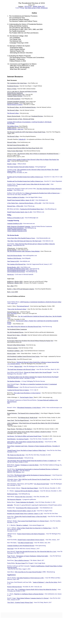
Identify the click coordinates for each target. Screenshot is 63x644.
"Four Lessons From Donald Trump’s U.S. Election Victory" (33, 521)
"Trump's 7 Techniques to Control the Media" (27, 465)
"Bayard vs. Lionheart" (22, 525)
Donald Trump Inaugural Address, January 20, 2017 (21, 200)
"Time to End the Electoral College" (17, 309)
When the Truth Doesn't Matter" (30, 488)
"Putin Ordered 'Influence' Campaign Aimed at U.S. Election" (33, 598)
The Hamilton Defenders (14, 381)
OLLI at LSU (28, 6)
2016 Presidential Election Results (16, 270)
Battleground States (13, 494)
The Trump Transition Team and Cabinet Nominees (21, 167)
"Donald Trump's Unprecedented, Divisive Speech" (31, 540)
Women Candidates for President (16, 197)
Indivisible (10, 505)
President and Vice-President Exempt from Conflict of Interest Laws (25, 177)
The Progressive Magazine (14, 499)
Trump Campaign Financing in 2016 (17, 229)
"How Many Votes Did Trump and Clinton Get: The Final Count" (25, 241)
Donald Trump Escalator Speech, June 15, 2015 (20, 212)
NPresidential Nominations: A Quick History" (29, 408)
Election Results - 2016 (13, 267)
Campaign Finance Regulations (15, 228)
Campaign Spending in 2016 (15, 223)
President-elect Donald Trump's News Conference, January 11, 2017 (25, 514)
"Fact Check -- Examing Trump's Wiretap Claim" (20, 602)
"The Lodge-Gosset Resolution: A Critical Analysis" (27, 393)
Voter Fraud (10, 549)
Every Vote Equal (12, 313)
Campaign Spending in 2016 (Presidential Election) (21, 546)
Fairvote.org (10, 274)
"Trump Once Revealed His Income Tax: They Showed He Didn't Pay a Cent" (36, 552)
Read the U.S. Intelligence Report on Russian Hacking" (29, 594)
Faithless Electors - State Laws (15, 129)
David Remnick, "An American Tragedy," (18, 439)
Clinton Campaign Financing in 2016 (17, 231)
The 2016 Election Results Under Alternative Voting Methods (23, 251)
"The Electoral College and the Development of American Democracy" (33, 475)
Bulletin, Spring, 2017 (39, 6)
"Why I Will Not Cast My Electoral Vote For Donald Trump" (34, 479)
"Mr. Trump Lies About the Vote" (16, 455)
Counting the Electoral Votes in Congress (18, 390)
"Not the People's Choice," (27, 397)
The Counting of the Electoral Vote (16, 264)
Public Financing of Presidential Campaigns (19, 226)
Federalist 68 (22, 139)
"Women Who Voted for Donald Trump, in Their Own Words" (31, 517)
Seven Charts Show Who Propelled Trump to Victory (21, 238)
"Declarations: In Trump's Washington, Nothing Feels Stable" (32, 556)
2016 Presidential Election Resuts (16, 272)
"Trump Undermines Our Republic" (25, 502)
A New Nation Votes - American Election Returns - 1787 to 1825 (24, 203)
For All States (11, 123)
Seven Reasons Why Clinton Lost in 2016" (27, 508)
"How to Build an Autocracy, (22, 560)
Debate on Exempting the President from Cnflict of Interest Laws (42, 193)
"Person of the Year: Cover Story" (24, 497)
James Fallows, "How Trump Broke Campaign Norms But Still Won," (26, 442)
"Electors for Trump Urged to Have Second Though (37, 372)
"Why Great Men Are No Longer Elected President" (28, 572)
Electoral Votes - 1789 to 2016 (15, 206)
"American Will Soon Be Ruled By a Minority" (27, 491)
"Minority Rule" (18, 366)
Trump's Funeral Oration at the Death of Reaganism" (31, 534)
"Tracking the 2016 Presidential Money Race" (32, 209)
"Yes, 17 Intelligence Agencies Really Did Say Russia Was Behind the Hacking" (36, 589)
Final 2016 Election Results (14, 256)
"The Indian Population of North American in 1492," (30, 578)
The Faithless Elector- (13, 126)
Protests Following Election (15, 587)
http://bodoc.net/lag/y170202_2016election (36, 8)
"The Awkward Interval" (23, 306)
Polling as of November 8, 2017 (16, 218)
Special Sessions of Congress (15, 104)
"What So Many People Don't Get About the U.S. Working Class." (34, 528)
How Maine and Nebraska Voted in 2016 (18, 269)
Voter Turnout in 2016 (13, 261)
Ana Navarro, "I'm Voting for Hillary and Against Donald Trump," (25, 436)
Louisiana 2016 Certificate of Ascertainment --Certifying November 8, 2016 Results (29, 122)
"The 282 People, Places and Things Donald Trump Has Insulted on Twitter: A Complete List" (32, 461)
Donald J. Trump (12, 164)
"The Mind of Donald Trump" (26, 543)
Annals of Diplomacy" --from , (45, 582)
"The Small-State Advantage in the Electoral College (21, 369)
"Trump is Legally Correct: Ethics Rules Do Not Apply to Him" (33, 184)
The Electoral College (13, 113)
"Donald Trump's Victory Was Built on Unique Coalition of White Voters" (27, 450)
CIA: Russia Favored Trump (41, 484)
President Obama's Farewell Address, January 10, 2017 (22, 511)
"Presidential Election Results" (15, 458)
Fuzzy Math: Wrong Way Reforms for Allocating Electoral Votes (24, 327)
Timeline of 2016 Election (14, 258)
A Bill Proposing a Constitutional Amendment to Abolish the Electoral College (40, 302)
